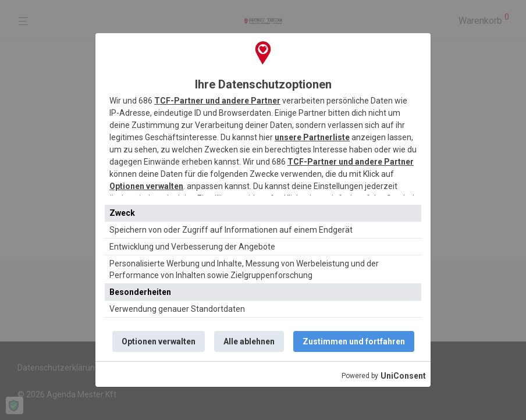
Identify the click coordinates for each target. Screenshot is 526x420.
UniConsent (403, 376)
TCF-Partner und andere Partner (217, 101)
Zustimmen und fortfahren (354, 341)
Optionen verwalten (146, 186)
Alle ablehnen (249, 341)
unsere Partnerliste (312, 137)
